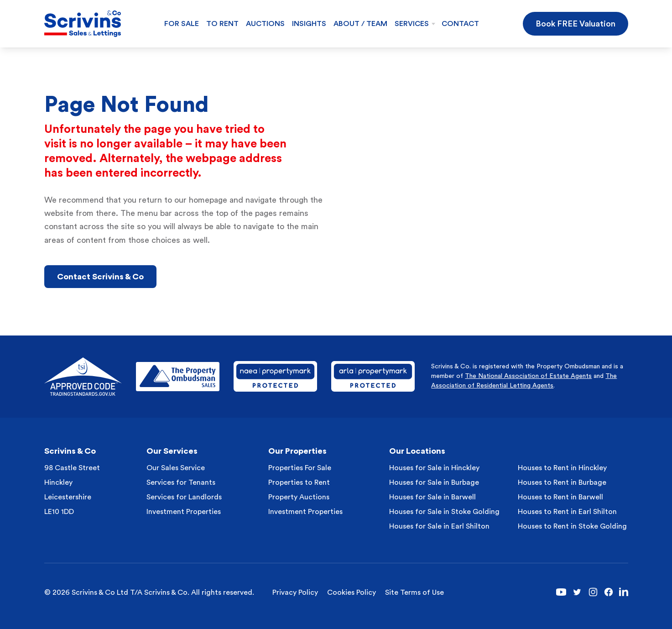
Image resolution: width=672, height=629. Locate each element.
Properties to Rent (299, 482)
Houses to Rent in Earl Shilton (567, 512)
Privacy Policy (295, 592)
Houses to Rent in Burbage (562, 482)
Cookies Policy (352, 592)
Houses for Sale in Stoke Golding (444, 512)
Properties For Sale (300, 468)
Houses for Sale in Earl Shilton (439, 526)
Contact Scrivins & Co (100, 277)
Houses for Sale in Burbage (434, 482)
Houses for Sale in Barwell (432, 497)
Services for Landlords (184, 497)
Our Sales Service (176, 468)
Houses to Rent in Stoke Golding (572, 526)
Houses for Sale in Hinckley (434, 468)
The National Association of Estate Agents (528, 376)
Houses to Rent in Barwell (560, 497)
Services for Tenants (181, 482)
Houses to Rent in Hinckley (562, 468)
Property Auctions (299, 497)
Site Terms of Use (414, 592)
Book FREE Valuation (576, 24)
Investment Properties (184, 512)
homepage (208, 200)
